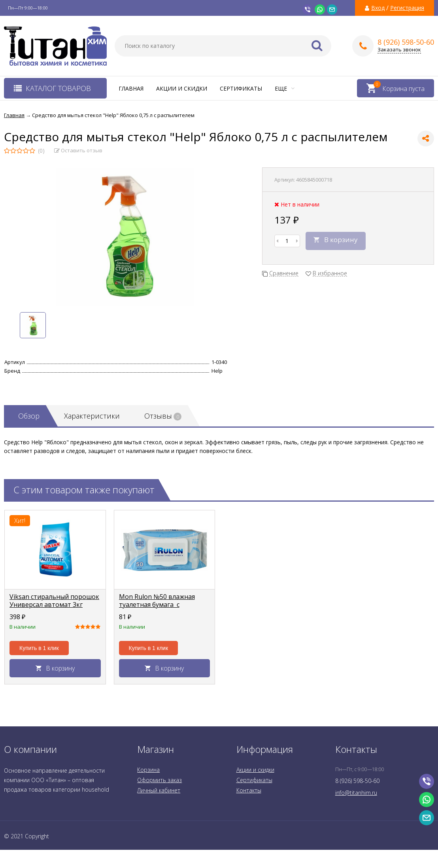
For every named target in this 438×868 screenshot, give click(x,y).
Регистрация (407, 8)
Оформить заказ (160, 780)
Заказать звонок (399, 50)
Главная (131, 88)
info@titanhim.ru (356, 793)
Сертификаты (241, 88)
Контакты (249, 790)
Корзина (148, 770)
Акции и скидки (182, 88)
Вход (378, 8)
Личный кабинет (159, 790)
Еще (285, 88)
